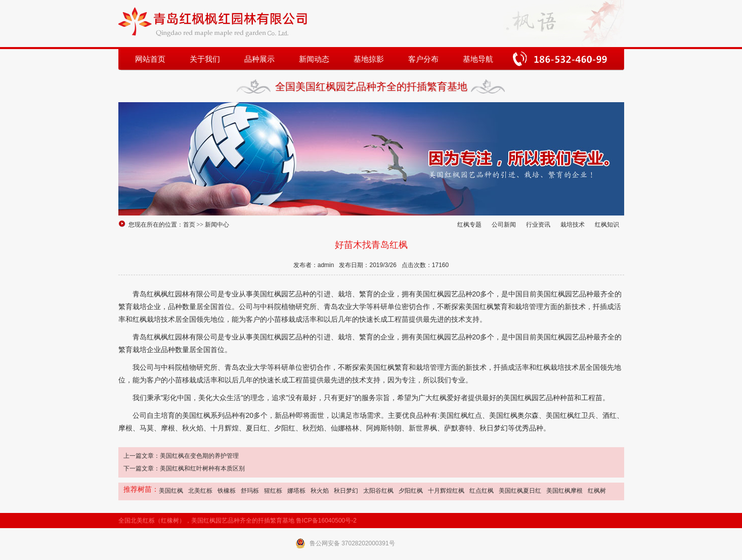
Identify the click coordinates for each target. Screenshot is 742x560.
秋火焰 (320, 491)
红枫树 (597, 491)
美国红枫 (171, 491)
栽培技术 (573, 225)
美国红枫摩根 (564, 491)
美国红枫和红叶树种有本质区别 (202, 468)
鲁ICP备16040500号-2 (326, 521)
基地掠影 (369, 59)
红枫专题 (469, 225)
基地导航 (478, 59)
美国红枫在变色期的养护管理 (199, 456)
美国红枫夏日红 (520, 491)
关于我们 (205, 59)
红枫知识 (607, 225)
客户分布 (423, 59)
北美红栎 (200, 491)
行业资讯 (538, 225)
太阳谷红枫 (378, 491)
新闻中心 (217, 225)
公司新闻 (504, 225)
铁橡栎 (227, 491)
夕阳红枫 (411, 491)
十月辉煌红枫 (446, 491)
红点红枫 (482, 491)
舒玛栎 (250, 491)
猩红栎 (273, 491)
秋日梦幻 (346, 491)
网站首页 (150, 59)
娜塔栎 (296, 491)
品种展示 (259, 59)
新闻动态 (314, 59)
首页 (189, 225)
